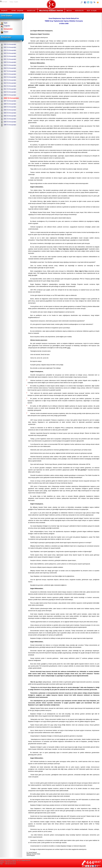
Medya (69, 10)
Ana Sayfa (1, 1)
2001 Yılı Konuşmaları (10, 119)
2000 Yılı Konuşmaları (10, 122)
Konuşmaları (8, 29)
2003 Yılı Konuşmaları (10, 113)
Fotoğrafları (7, 26)
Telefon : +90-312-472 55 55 (8, 862)
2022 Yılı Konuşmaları (10, 56)
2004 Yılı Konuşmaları (10, 110)
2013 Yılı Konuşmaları (10, 83)
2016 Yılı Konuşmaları (10, 74)
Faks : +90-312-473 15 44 (8, 864)
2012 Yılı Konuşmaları (10, 86)
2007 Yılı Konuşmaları (10, 101)
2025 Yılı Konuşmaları (10, 47)
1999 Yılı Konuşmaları (10, 125)
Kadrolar (31, 10)
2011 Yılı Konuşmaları (10, 89)
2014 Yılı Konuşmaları (10, 80)
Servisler (79, 10)
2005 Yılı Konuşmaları (10, 107)
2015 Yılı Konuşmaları (10, 77)
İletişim (91, 10)
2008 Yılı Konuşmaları (11, 98)
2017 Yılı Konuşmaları (10, 71)
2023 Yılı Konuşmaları (10, 53)
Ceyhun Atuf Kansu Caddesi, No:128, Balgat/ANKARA (15, 860)
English (16, 2)
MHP (51, 10)
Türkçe (11, 2)
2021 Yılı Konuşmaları (10, 59)
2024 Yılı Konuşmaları (10, 50)
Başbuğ (5, 10)
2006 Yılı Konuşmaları (10, 104)
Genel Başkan (17, 10)
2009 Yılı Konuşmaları (10, 95)
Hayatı (5, 23)
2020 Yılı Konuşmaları (10, 62)
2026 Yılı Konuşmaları (10, 44)
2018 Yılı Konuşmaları (10, 68)
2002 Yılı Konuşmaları (10, 116)
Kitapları (6, 32)
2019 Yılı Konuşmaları (10, 65)
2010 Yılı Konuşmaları (10, 92)
